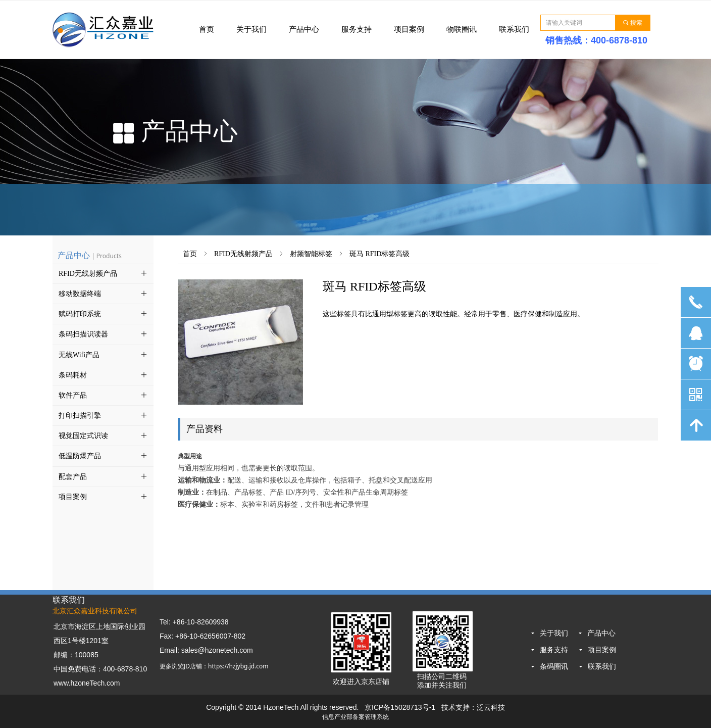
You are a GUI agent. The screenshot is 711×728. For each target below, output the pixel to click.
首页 (190, 254)
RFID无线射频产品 (243, 254)
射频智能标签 (311, 254)
